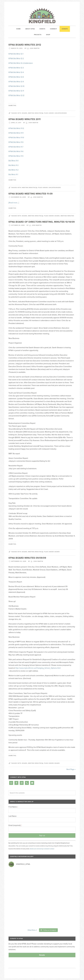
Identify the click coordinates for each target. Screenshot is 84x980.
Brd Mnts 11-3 (13, 165)
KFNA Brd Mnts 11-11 (16, 133)
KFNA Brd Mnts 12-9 (16, 82)
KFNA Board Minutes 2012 (25, 45)
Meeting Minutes (67, 216)
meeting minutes (35, 113)
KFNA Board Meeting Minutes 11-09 (31, 194)
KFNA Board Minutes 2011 (25, 119)
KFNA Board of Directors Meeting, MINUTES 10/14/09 (42, 222)
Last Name (13, 816)
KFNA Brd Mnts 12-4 (16, 72)
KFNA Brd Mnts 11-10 (16, 138)
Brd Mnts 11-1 (13, 175)
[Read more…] (14, 203)
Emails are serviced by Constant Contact (42, 849)
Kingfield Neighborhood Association (42, 16)
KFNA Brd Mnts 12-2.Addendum (21, 63)
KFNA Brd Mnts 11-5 (16, 156)
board (25, 113)
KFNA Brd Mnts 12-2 (16, 59)
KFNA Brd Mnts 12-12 (16, 95)
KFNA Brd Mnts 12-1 (16, 54)
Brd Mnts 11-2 (13, 170)
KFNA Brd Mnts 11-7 (16, 147)
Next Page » (71, 769)
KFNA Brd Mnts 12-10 (16, 86)
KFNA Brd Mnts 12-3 (16, 68)
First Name (13, 807)
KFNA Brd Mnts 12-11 (16, 91)
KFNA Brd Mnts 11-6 (16, 151)
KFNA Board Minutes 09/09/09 (27, 558)
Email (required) (15, 825)
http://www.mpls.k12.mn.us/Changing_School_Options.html (38, 668)
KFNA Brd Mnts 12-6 (16, 77)
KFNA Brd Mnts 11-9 (16, 142)
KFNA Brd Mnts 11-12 (16, 128)
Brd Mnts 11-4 (13, 161)
